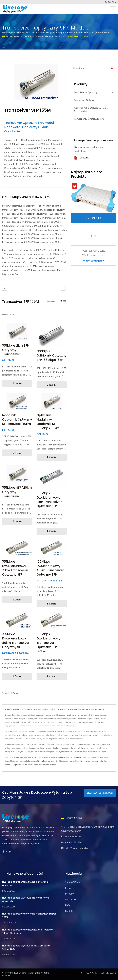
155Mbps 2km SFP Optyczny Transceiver (15, 350)
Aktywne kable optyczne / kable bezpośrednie (91, 109)
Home (9, 36)
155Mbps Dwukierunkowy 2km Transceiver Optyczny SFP (49, 500)
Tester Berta (78, 757)
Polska (112, 2)
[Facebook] (4, 852)
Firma (68, 888)
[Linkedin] (10, 852)
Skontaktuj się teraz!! (100, 793)
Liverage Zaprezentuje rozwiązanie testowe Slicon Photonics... (27, 931)
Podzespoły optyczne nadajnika (94, 761)
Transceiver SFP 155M (78, 36)
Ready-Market (110, 973)
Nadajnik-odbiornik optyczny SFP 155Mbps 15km (51, 355)
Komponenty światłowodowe (89, 119)
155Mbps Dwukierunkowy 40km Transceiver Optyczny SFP (50, 568)
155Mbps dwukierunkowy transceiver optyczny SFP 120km (48, 643)
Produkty (70, 894)
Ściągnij (82, 158)
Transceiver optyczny (34, 36)
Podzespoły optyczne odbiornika (17, 765)
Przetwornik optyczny (64, 757)
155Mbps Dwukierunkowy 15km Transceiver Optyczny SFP (15, 568)
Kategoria (18, 36)
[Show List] (65, 301)
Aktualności (71, 899)
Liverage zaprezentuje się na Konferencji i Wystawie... (26, 884)
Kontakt (69, 911)
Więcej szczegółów (93, 261)
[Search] (90, 68)
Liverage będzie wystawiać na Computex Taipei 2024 (26, 947)
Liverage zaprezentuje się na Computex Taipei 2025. (29, 916)
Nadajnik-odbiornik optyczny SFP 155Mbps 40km (17, 419)
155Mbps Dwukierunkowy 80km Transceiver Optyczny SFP (16, 641)
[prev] (4, 288)
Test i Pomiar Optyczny (86, 92)
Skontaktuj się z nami (49, 765)
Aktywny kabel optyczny (45, 761)
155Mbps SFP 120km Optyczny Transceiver (17, 492)
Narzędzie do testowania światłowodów (20, 761)
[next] (63, 288)
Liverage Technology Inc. (29, 973)
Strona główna (73, 882)
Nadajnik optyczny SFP (56, 36)
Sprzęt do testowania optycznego (96, 757)
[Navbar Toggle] (113, 9)
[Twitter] (7, 852)
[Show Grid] (61, 301)
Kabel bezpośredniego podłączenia (69, 761)
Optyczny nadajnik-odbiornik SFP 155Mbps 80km (48, 422)
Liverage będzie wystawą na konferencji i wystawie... (26, 900)
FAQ (67, 905)
